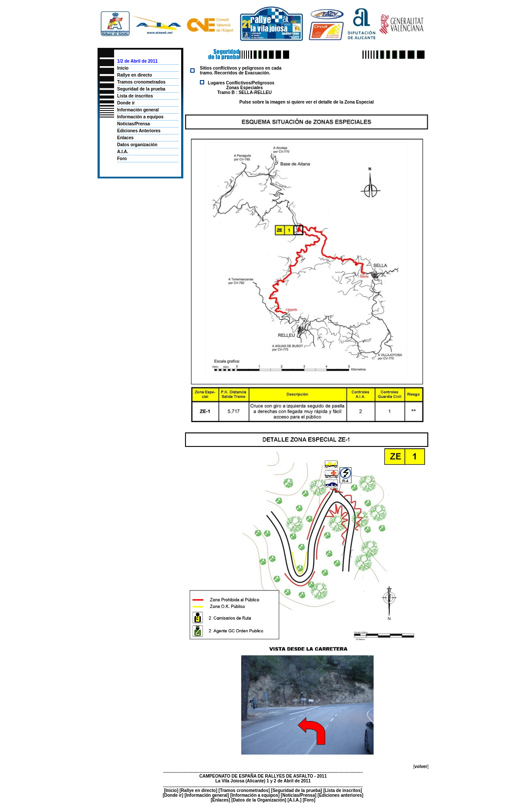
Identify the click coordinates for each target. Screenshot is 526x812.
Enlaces (125, 138)
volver (421, 767)
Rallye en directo (135, 75)
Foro (122, 159)
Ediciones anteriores (341, 795)
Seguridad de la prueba (141, 89)
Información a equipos (140, 117)
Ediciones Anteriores (139, 131)
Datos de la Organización (259, 800)
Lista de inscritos (135, 96)
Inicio (123, 68)
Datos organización (137, 145)
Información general (138, 110)
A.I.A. (123, 152)
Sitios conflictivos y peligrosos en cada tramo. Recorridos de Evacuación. (241, 70)
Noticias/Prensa (133, 124)
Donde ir (126, 103)
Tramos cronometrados (141, 82)
